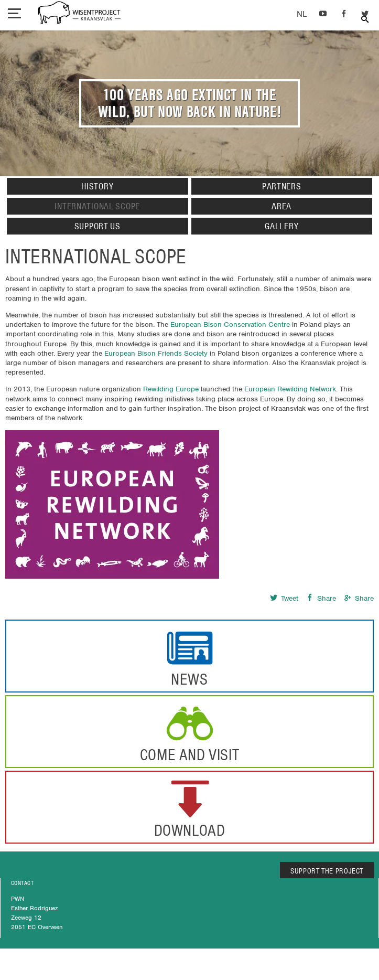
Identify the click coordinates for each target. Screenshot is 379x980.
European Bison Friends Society (156, 353)
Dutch (302, 14)
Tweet (284, 598)
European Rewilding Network (290, 389)
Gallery (281, 226)
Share (321, 598)
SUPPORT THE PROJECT (327, 871)
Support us (98, 226)
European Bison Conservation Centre (230, 324)
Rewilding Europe (171, 389)
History (97, 186)
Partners (282, 186)
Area (281, 206)
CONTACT (22, 883)
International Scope (97, 206)
